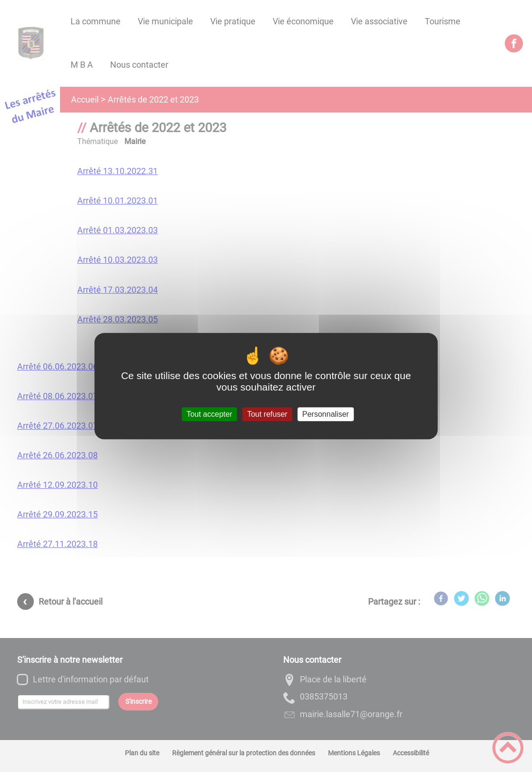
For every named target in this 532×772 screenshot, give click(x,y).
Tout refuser (267, 414)
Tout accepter (209, 414)
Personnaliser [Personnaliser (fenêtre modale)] (326, 414)
